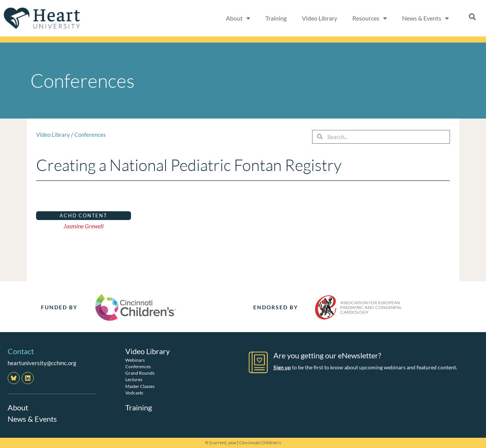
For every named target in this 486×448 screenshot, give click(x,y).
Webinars (135, 360)
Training (276, 18)
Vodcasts (134, 393)
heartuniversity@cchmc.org (42, 363)
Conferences (90, 135)
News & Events (32, 419)
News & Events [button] (425, 18)
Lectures (134, 379)
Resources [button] (370, 18)
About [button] (238, 18)
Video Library (320, 18)
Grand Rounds (140, 373)
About (18, 407)
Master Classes (140, 386)
